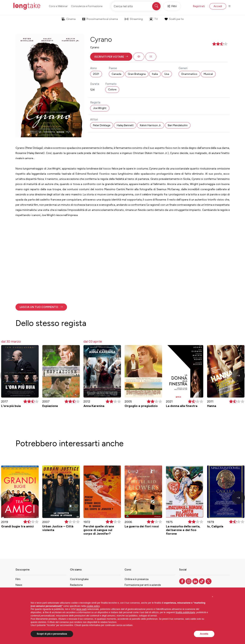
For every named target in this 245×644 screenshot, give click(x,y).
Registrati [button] (199, 6)
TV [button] (154, 19)
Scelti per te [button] (174, 19)
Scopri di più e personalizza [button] (52, 634)
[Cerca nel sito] (136, 6)
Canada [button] (116, 74)
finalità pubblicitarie (185, 612)
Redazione (76, 585)
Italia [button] (155, 74)
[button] (111, 57)
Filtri (172, 6)
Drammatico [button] (189, 74)
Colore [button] (112, 90)
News (19, 585)
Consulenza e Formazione (87, 6)
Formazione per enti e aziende (143, 585)
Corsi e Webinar (58, 6)
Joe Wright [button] (100, 108)
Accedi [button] (218, 6)
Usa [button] (167, 74)
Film (18, 579)
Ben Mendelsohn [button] (178, 125)
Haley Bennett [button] (125, 125)
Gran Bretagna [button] (137, 74)
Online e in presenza (137, 579)
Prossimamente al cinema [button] (100, 19)
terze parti (81, 609)
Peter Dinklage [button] (102, 125)
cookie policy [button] (93, 606)
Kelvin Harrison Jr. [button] (151, 125)
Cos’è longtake (79, 579)
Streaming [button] (134, 19)
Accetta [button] (204, 634)
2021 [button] (96, 74)
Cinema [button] (69, 19)
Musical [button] (208, 74)
